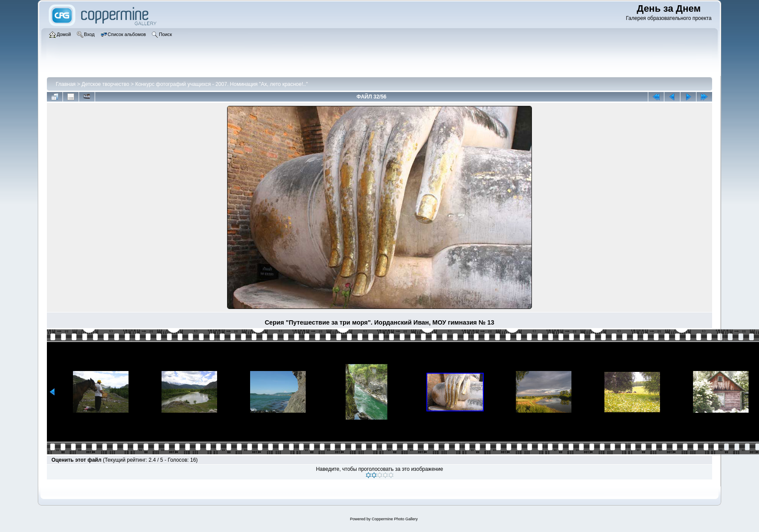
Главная (66, 84)
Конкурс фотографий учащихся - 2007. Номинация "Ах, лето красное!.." (221, 84)
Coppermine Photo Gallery (395, 519)
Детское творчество (106, 84)
